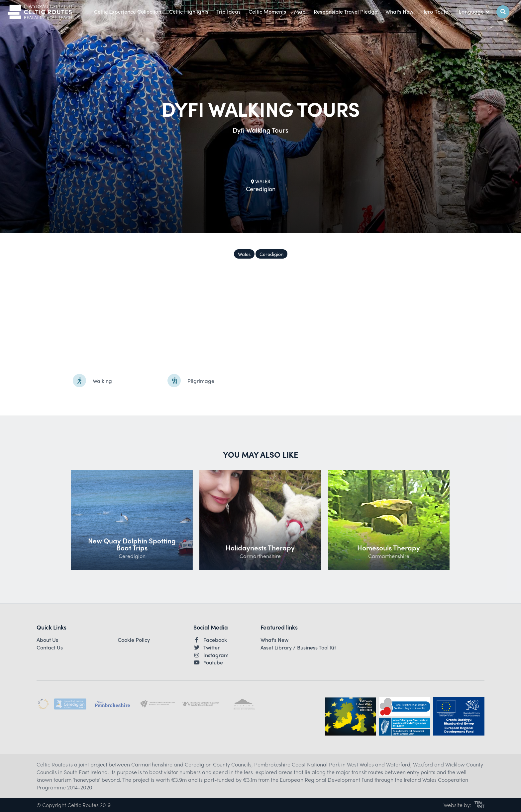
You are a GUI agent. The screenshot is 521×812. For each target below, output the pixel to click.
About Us (47, 640)
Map (300, 11)
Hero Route (435, 11)
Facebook (210, 640)
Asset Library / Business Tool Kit (298, 647)
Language (474, 11)
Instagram (211, 655)
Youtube (208, 662)
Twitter (207, 647)
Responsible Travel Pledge (346, 11)
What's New (399, 11)
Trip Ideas (228, 11)
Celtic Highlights (189, 11)
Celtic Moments (267, 11)
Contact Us (50, 647)
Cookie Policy (134, 640)
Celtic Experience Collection (128, 11)
